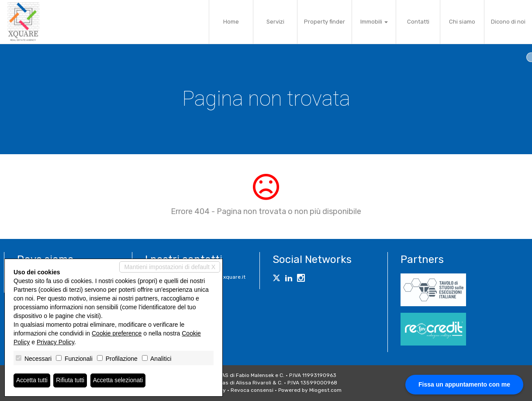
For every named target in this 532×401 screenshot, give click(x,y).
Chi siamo (462, 22)
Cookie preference (117, 333)
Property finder (325, 22)
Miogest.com (325, 390)
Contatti (418, 22)
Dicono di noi (508, 22)
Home (231, 22)
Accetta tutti (32, 380)
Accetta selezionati (119, 380)
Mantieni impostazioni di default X (170, 267)
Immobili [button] (374, 22)
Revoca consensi (252, 390)
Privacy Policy (55, 342)
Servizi (275, 22)
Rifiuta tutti (71, 380)
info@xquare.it (227, 277)
